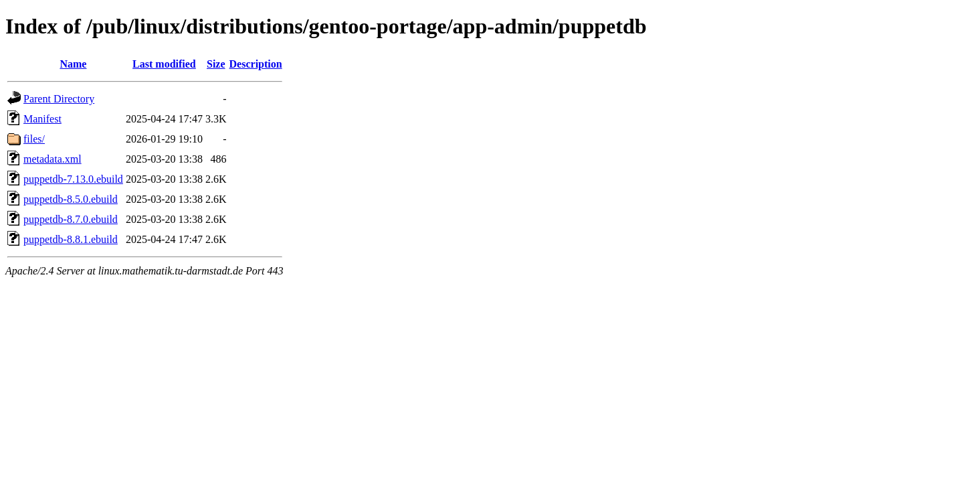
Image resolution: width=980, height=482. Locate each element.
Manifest (42, 119)
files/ (34, 139)
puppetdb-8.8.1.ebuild (71, 239)
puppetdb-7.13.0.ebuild (73, 179)
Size (216, 64)
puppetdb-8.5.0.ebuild (71, 199)
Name (73, 64)
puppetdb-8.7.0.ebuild (71, 219)
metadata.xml (53, 159)
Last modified (164, 64)
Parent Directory (59, 99)
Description (256, 64)
